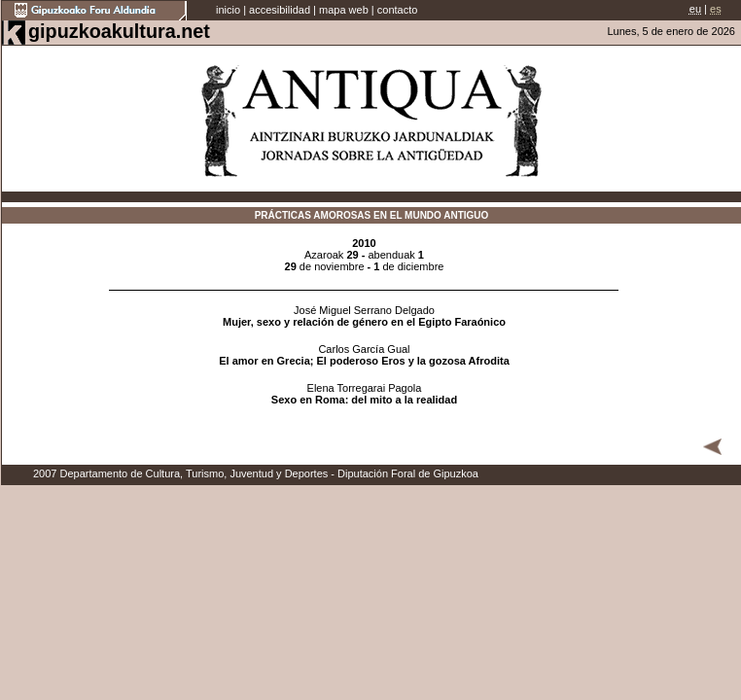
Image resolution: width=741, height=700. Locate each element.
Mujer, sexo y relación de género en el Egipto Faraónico (364, 322)
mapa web (344, 10)
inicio (228, 10)
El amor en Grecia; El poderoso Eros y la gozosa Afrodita (364, 361)
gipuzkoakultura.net (119, 31)
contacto (398, 10)
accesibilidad (280, 10)
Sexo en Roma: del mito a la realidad (364, 400)
